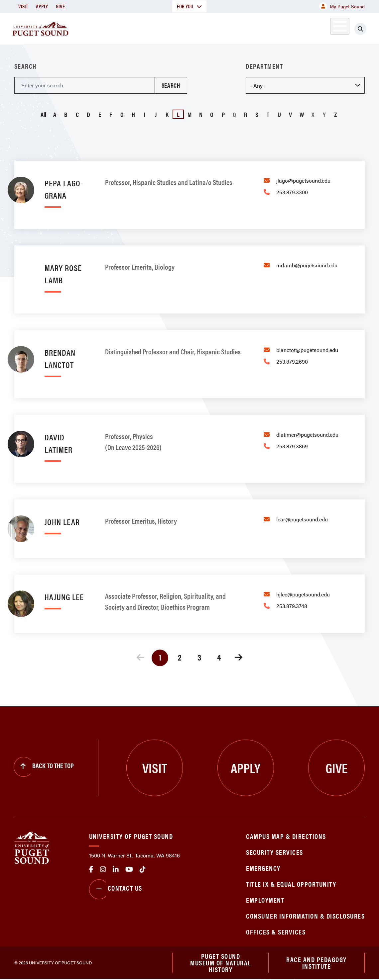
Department (264, 66)
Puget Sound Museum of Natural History (221, 963)
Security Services (275, 852)
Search (25, 66)
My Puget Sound (342, 6)
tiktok (143, 869)
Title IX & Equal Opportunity (291, 884)
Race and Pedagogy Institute (316, 963)
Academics (159, 28)
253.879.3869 (292, 446)
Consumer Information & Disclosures (305, 916)
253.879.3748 (292, 606)
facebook (91, 869)
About (120, 28)
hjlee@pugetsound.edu (303, 594)
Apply (42, 6)
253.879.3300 (292, 192)
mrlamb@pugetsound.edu (307, 265)
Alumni (326, 28)
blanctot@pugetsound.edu (307, 350)
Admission (203, 28)
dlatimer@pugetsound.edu (307, 435)
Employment (265, 900)
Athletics (296, 28)
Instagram (103, 869)
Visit (23, 6)
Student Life (250, 28)
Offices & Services (276, 932)
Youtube (129, 869)
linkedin (116, 869)
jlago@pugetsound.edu (303, 180)
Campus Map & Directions (286, 836)
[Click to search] (360, 29)
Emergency (263, 868)
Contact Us (116, 889)
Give (60, 6)
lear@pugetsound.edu (302, 519)
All (43, 114)
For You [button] (189, 6)
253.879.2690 (292, 361)
